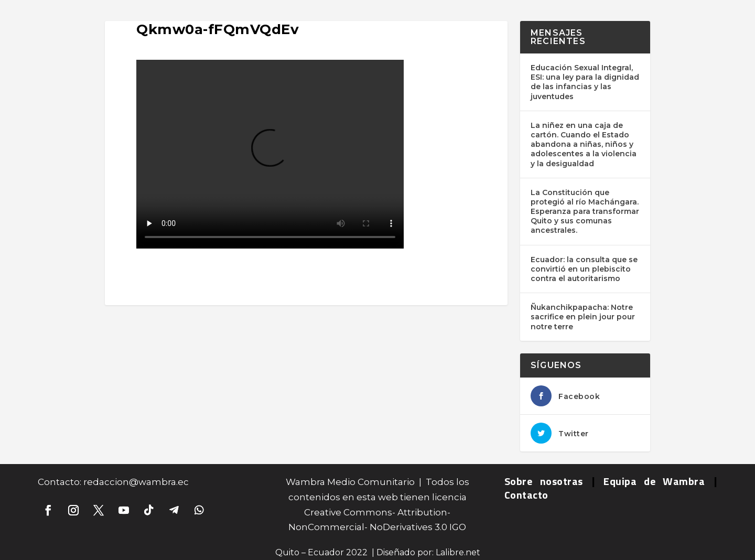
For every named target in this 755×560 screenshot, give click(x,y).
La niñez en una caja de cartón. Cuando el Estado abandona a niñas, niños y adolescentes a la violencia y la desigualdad (584, 144)
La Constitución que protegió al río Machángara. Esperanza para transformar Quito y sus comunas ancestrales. (585, 212)
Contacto (526, 495)
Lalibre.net (458, 552)
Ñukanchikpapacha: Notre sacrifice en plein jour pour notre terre (583, 317)
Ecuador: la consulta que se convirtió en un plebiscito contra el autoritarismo (584, 269)
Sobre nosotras (544, 481)
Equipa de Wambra (654, 481)
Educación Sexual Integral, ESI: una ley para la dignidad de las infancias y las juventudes (585, 82)
